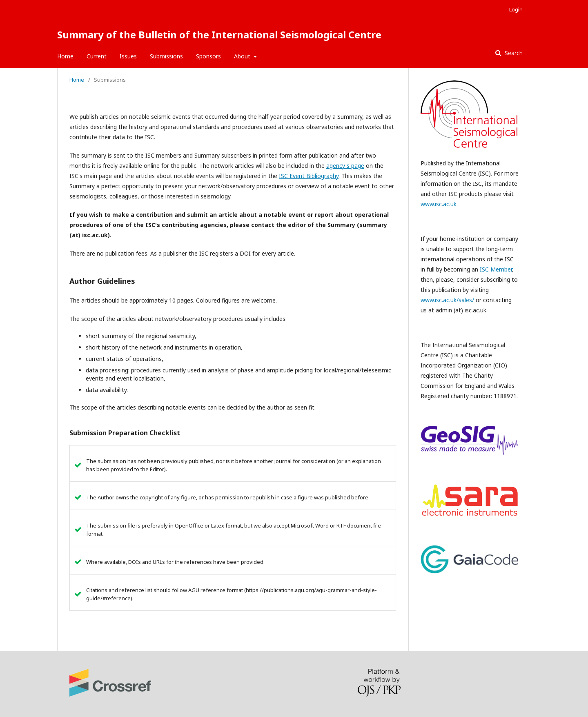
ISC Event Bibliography (309, 176)
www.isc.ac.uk (439, 204)
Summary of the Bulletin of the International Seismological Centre (219, 35)
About (243, 56)
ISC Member (496, 269)
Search (513, 53)
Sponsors (208, 56)
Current (97, 56)
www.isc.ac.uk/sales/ (447, 300)
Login (516, 9)
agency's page (345, 166)
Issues (128, 56)
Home (65, 56)
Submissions (166, 56)
